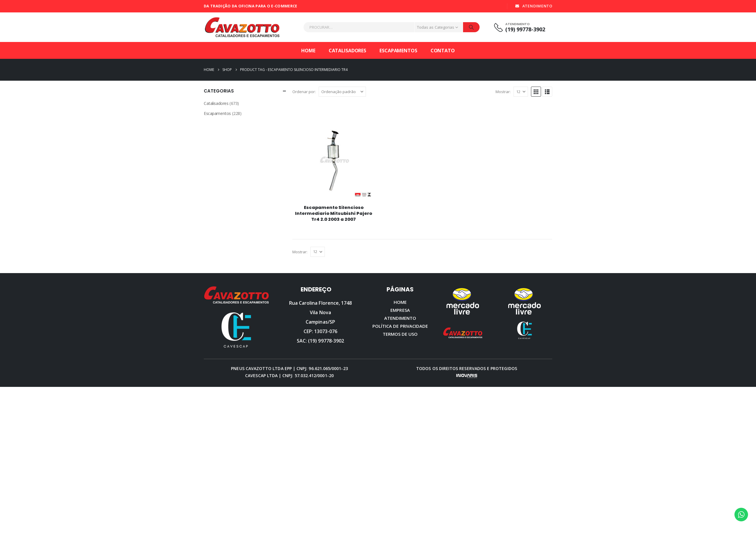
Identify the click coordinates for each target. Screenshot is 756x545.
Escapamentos (398, 51)
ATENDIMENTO (533, 6)
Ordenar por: (304, 92)
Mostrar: (503, 92)
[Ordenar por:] (342, 92)
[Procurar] (471, 27)
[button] (536, 92)
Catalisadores (347, 51)
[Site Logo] (242, 27)
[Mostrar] (521, 92)
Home (308, 51)
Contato (443, 51)
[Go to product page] (334, 159)
